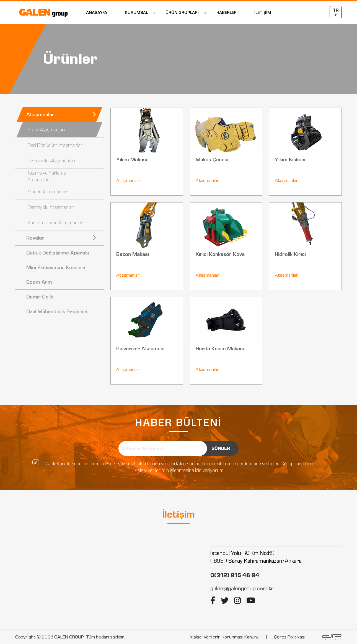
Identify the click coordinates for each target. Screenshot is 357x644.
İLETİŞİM (263, 13)
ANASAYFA (97, 13)
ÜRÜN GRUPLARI (182, 13)
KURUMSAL (136, 13)
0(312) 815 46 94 (235, 575)
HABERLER (227, 13)
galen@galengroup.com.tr (242, 588)
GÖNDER (221, 448)
